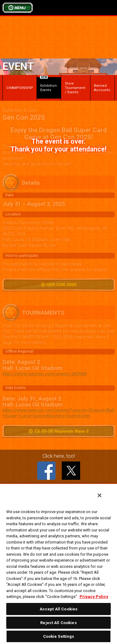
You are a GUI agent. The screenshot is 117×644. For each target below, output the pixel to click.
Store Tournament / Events (75, 88)
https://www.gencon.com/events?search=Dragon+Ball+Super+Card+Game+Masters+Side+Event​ (58, 413)
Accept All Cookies (58, 609)
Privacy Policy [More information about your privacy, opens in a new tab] (94, 597)
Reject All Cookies (58, 623)
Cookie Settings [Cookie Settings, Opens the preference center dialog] (59, 636)
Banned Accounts (102, 88)
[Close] (100, 495)
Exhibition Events (48, 85)
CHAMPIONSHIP (20, 88)
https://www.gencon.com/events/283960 (44, 374)
